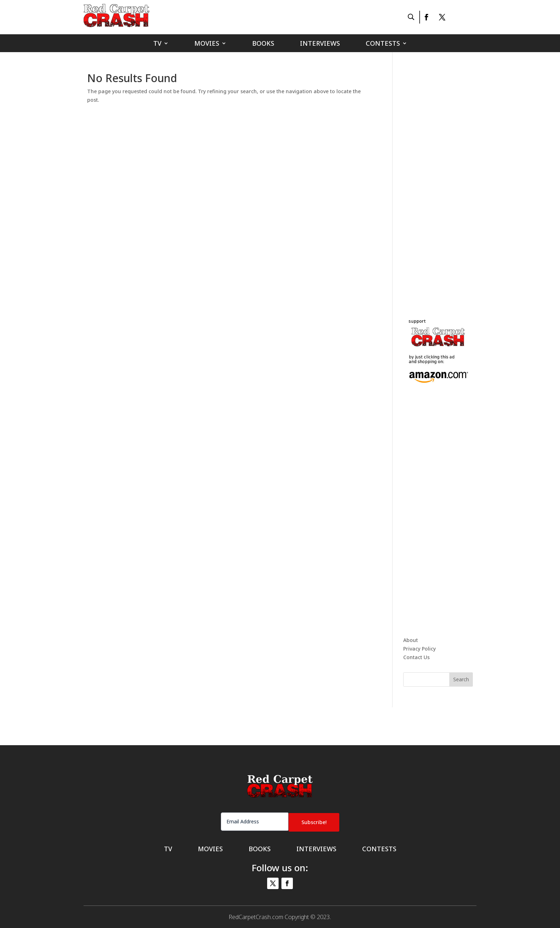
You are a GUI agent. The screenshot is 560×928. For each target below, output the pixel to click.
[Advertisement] (457, 180)
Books (263, 44)
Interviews (320, 44)
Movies (207, 44)
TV (157, 44)
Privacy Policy (419, 649)
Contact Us (416, 657)
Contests (383, 44)
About (411, 640)
